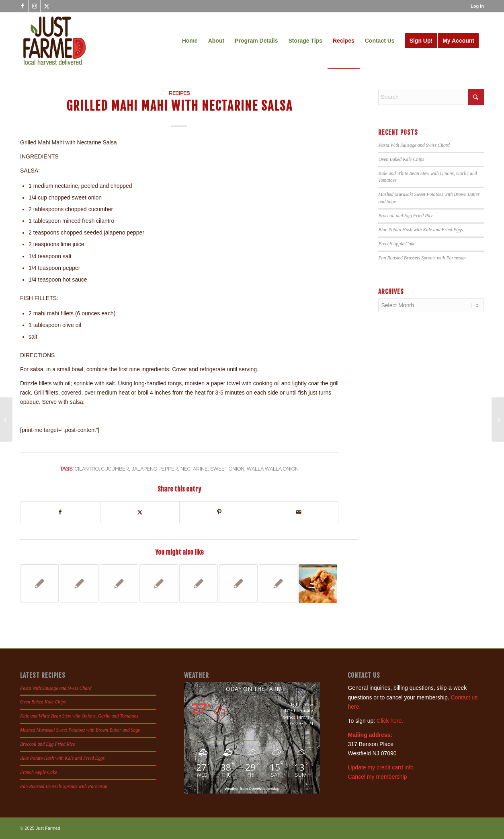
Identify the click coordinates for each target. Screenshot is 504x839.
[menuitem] (475, 6)
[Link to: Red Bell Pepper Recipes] (238, 584)
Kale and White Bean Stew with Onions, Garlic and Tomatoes (79, 716)
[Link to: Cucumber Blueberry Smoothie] (119, 584)
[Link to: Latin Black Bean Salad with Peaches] (39, 584)
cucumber (115, 469)
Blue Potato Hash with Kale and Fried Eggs (420, 230)
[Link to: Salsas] (278, 584)
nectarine (194, 469)
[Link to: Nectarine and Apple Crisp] (318, 584)
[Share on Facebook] (60, 512)
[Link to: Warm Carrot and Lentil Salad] (159, 584)
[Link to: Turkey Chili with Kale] (199, 584)
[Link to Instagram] (34, 6)
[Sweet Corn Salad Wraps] (6, 419)
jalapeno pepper (155, 469)
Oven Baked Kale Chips (401, 159)
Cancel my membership (377, 777)
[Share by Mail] (299, 512)
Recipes (179, 94)
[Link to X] (47, 6)
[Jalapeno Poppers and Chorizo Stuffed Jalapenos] (498, 419)
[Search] (431, 97)
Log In (477, 6)
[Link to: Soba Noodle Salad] (79, 584)
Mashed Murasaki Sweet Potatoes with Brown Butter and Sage (80, 730)
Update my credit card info (380, 767)
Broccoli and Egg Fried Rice (406, 216)
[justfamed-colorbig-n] (54, 41)
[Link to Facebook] (22, 6)
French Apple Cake (397, 244)
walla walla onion (273, 469)
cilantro (87, 469)
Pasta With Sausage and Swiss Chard (414, 145)
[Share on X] (140, 512)
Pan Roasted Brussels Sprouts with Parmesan (422, 258)
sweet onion (227, 469)
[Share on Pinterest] (219, 512)
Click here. (390, 721)
